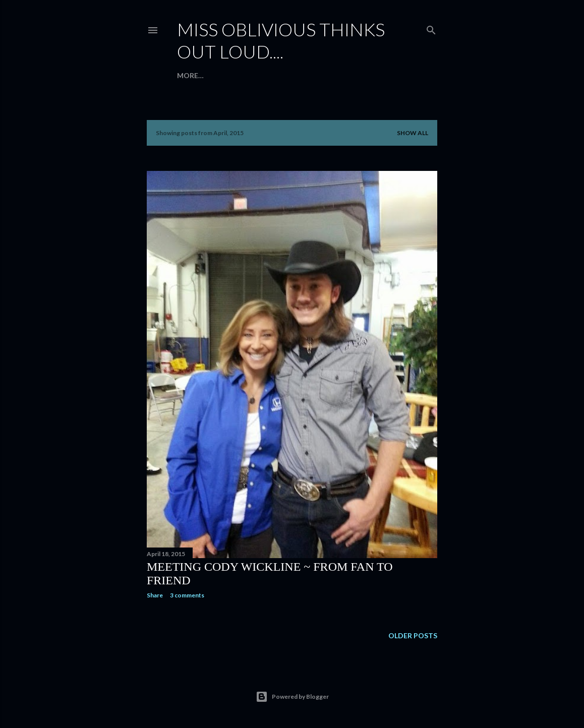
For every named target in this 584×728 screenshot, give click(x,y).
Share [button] (155, 595)
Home (188, 75)
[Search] (431, 28)
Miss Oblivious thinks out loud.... (281, 40)
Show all (413, 133)
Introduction (233, 75)
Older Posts (413, 635)
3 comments (187, 595)
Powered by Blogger (292, 697)
